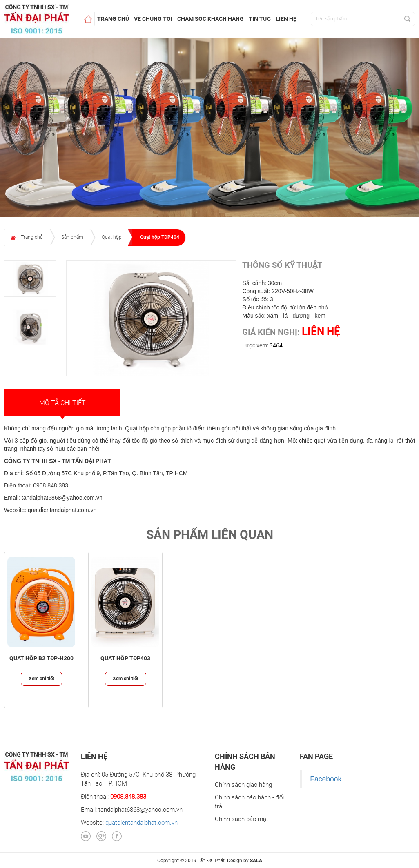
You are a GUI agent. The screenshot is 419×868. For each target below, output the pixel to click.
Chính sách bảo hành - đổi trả (249, 802)
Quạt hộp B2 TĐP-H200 (41, 658)
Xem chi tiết (41, 679)
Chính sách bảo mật (242, 819)
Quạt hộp (112, 237)
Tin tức (260, 19)
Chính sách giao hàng (243, 785)
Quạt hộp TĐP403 (125, 658)
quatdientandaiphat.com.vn (142, 823)
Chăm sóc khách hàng (211, 19)
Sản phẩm (72, 237)
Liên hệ (286, 19)
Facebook (326, 779)
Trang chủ (113, 19)
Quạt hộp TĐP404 (160, 237)
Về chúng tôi (153, 19)
